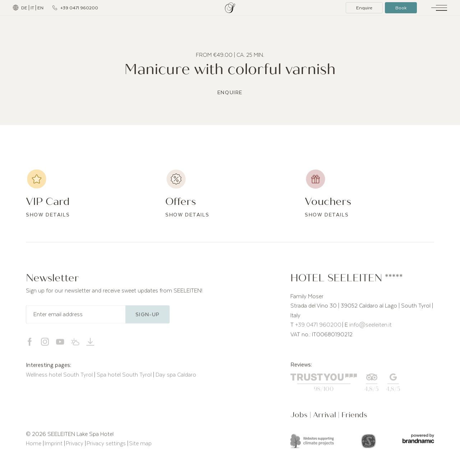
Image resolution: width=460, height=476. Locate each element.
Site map (140, 446)
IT (32, 8)
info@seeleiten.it (371, 328)
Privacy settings (107, 446)
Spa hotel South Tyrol (125, 377)
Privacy (75, 446)
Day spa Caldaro (176, 377)
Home (34, 446)
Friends (354, 418)
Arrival (325, 418)
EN (40, 8)
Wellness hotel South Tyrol (60, 377)
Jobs (300, 418)
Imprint (54, 446)
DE (24, 8)
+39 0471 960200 (318, 328)
